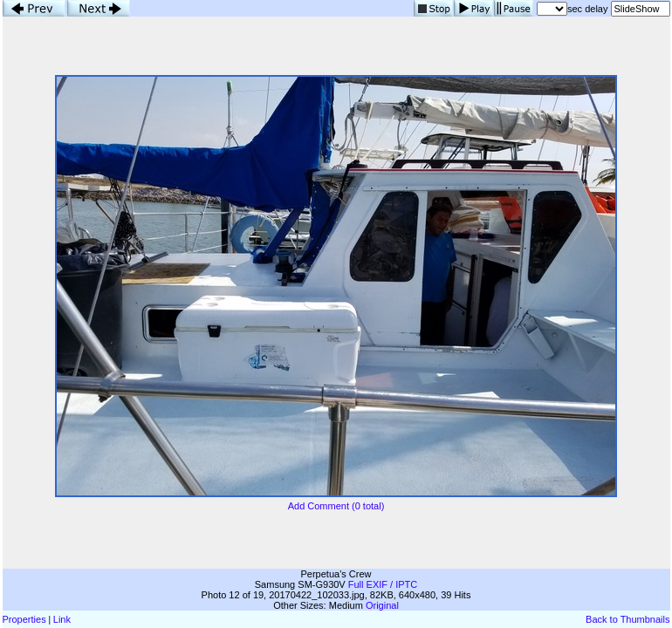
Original (382, 605)
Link (62, 619)
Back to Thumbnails (627, 619)
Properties (24, 619)
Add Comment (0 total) (336, 506)
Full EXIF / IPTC (383, 584)
